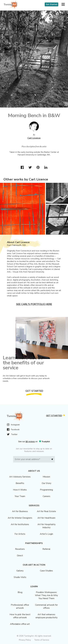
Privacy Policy (25, 640)
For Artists (20, 534)
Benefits (20, 483)
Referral (46, 549)
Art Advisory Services (20, 477)
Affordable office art (20, 624)
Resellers (20, 549)
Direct (20, 556)
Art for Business (20, 511)
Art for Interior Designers (20, 518)
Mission (46, 477)
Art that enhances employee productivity (46, 616)
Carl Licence (34, 138)
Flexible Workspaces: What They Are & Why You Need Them (46, 595)
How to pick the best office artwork (20, 616)
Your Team (20, 496)
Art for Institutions (20, 524)
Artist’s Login (46, 534)
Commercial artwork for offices (46, 606)
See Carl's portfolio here (34, 304)
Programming (46, 490)
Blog (20, 592)
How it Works (20, 490)
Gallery (20, 571)
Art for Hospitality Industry (46, 526)
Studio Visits (20, 577)
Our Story (46, 483)
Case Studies (46, 571)
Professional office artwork (20, 606)
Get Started (51, 4)
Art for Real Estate (46, 511)
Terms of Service (42, 640)
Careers (46, 496)
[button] (63, 5)
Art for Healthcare (46, 518)
